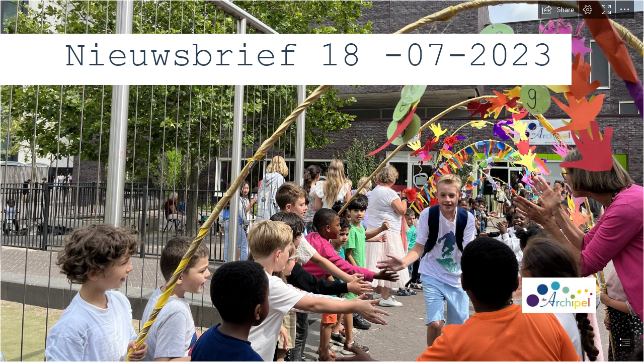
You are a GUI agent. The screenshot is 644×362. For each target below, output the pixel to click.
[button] (558, 10)
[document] (322, 181)
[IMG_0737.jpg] (322, 181)
